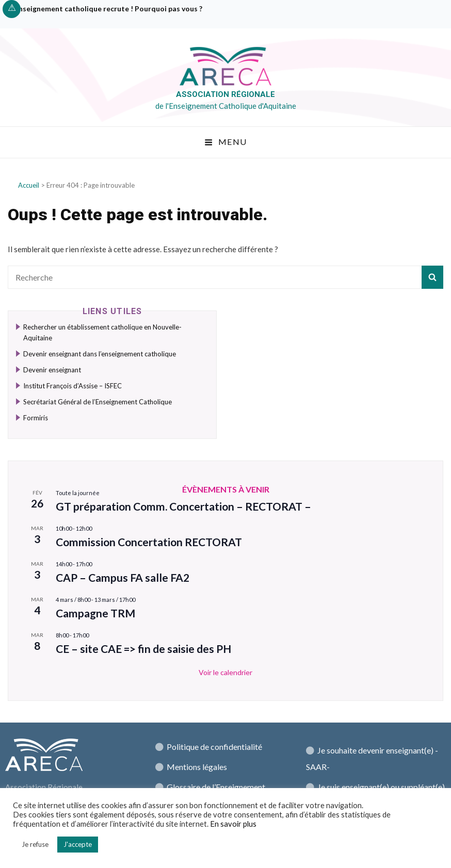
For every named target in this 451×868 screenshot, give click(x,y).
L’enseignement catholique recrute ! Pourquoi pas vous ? (107, 9)
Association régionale (225, 94)
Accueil (29, 185)
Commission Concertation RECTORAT (149, 542)
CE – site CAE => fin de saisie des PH (143, 649)
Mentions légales (197, 767)
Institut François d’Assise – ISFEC (73, 386)
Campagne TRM (95, 613)
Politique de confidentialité (214, 747)
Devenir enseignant (52, 370)
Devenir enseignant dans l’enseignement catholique (100, 354)
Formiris (36, 418)
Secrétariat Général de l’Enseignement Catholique (98, 402)
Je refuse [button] (35, 844)
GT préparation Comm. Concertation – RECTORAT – (183, 506)
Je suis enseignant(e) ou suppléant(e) (381, 787)
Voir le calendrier (225, 672)
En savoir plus (233, 824)
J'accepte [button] (78, 844)
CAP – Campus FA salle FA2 (123, 577)
